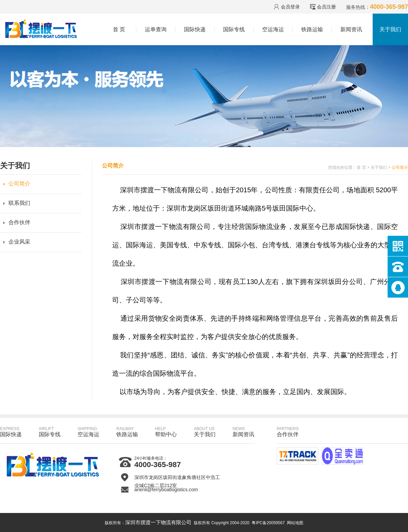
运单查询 (156, 29)
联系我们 (19, 203)
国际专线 (234, 29)
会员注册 (326, 7)
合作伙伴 (19, 222)
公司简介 (19, 184)
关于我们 (390, 29)
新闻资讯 (351, 29)
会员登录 (290, 7)
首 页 (119, 29)
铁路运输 (312, 29)
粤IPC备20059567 (268, 523)
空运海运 (273, 29)
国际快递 (195, 29)
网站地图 (295, 523)
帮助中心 (166, 432)
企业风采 (19, 242)
